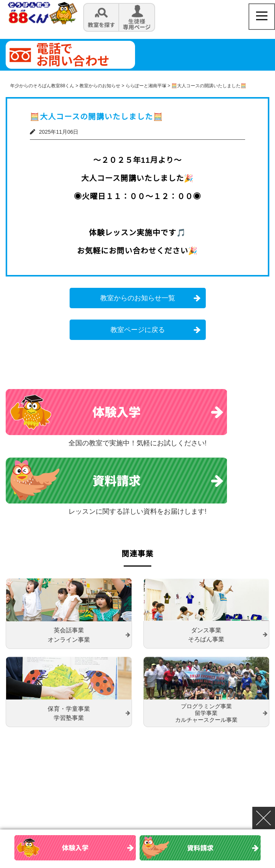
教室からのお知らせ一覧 (138, 298)
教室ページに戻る (138, 330)
